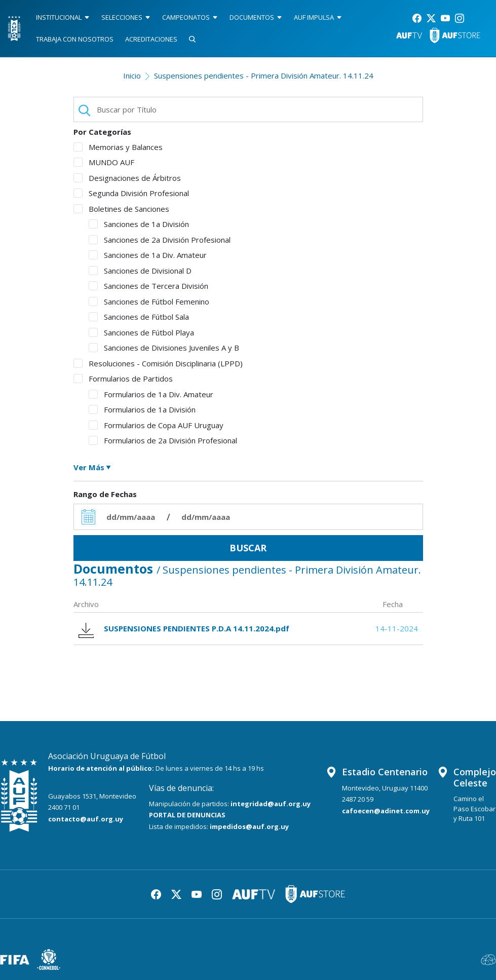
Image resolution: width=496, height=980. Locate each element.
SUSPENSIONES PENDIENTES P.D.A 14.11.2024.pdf (184, 629)
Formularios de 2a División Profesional (163, 440)
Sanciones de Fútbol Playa (141, 332)
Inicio (132, 76)
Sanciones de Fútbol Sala (139, 317)
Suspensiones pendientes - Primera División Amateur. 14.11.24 (264, 76)
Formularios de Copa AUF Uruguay (156, 425)
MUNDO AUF (104, 162)
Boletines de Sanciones (121, 209)
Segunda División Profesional (131, 193)
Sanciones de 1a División (139, 224)
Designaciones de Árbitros (127, 178)
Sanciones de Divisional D (140, 271)
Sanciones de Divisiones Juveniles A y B (164, 348)
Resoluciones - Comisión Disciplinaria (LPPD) (158, 363)
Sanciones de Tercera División (148, 286)
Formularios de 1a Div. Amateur (151, 394)
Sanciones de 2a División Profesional (160, 240)
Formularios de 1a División (142, 409)
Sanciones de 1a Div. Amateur (148, 255)
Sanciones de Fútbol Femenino (149, 301)
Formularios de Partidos (123, 379)
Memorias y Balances (118, 147)
